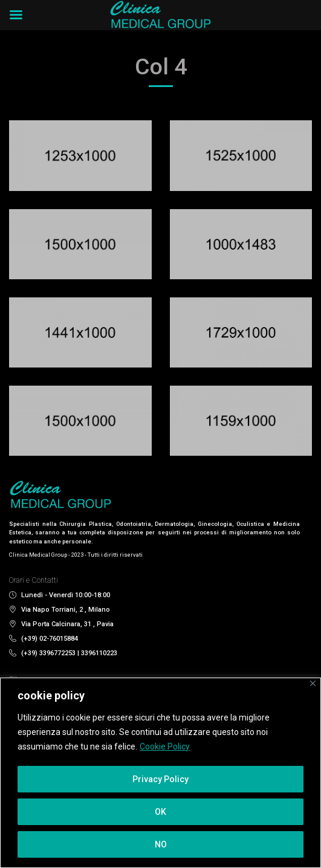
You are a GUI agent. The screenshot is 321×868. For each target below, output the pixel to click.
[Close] (313, 683)
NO (161, 844)
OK (160, 812)
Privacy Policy (160, 779)
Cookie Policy (165, 747)
